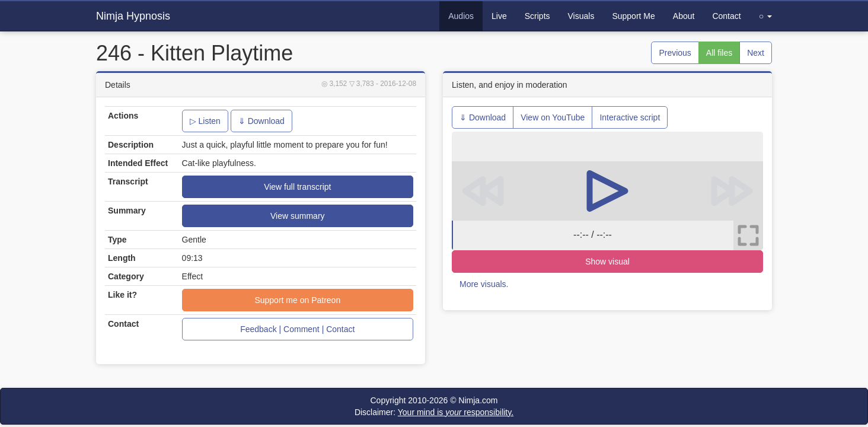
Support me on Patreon (297, 300)
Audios (461, 16)
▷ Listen (205, 121)
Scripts (537, 16)
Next (756, 53)
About (684, 16)
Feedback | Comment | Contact (297, 329)
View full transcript (297, 187)
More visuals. (484, 284)
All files (719, 53)
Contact (726, 16)
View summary (298, 216)
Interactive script (630, 117)
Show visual (607, 262)
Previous (675, 53)
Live (499, 16)
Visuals (581, 16)
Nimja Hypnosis (133, 16)
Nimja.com (478, 400)
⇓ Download (261, 121)
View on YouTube (553, 117)
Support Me (633, 16)
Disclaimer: (434, 412)
